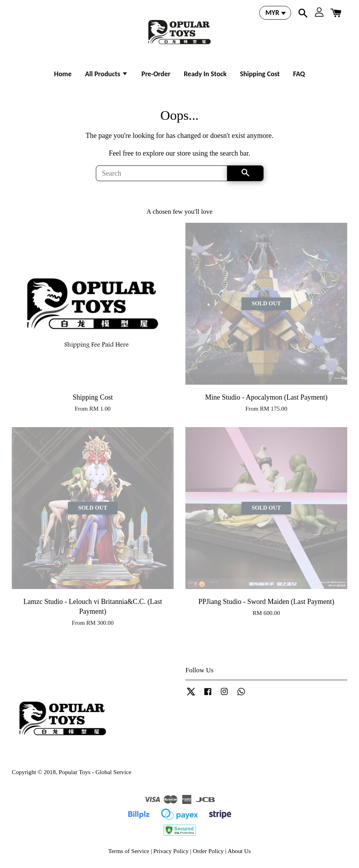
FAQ (299, 74)
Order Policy (208, 851)
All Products (106, 74)
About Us (239, 851)
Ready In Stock (205, 74)
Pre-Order (156, 74)
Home (63, 74)
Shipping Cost (260, 74)
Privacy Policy (171, 851)
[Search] (162, 173)
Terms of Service (129, 851)
